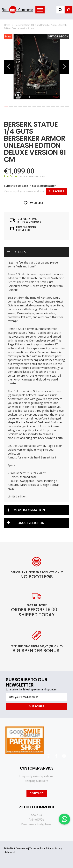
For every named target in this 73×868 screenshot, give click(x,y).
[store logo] (18, 10)
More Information (29, 510)
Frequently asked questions (36, 776)
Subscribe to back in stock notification (30, 186)
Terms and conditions (41, 849)
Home (7, 25)
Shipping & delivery (36, 781)
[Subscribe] (36, 706)
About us (36, 815)
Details (20, 252)
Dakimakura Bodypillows (36, 824)
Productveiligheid (29, 523)
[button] (9, 67)
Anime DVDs (36, 820)
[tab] (36, 252)
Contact (37, 793)
